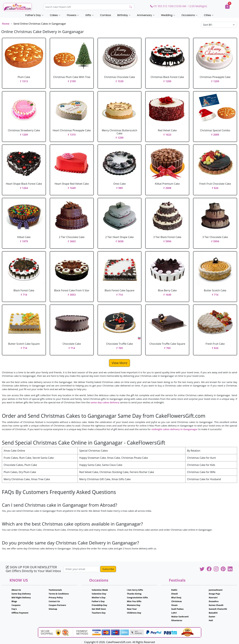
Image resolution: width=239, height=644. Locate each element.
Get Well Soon (99, 609)
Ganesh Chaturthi (218, 609)
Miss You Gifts (134, 601)
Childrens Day (134, 613)
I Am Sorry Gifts (135, 590)
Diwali (175, 594)
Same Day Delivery (21, 594)
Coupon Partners (57, 605)
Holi (211, 620)
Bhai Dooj (176, 597)
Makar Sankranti (180, 617)
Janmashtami (216, 590)
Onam (174, 605)
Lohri (174, 613)
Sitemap (53, 609)
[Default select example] (219, 25)
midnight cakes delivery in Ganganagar (175, 429)
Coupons (16, 605)
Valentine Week (100, 590)
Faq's (14, 609)
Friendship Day (99, 605)
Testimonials (55, 590)
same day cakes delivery (105, 402)
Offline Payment (20, 613)
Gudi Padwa (177, 609)
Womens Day (134, 605)
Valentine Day (99, 594)
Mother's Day (99, 597)
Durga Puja (214, 594)
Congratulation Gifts (137, 597)
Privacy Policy (56, 597)
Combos (106, 15)
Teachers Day (99, 613)
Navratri (213, 597)
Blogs (14, 601)
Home (6, 24)
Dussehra (214, 601)
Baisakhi (213, 613)
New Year (132, 609)
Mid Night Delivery (21, 597)
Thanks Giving (134, 594)
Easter (212, 617)
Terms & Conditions (59, 594)
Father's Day (98, 601)
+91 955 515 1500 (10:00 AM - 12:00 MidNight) (179, 6)
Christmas (177, 601)
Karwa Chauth (216, 605)
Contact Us (54, 601)
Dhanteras (177, 620)
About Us (16, 590)
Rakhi (174, 590)
